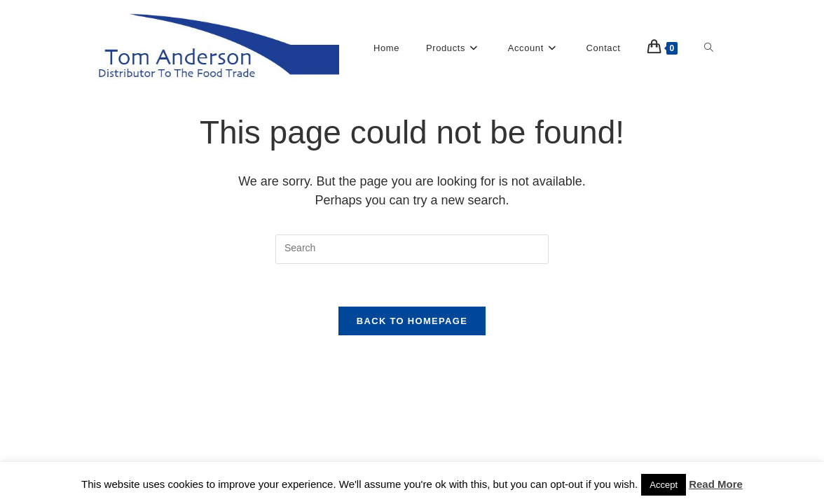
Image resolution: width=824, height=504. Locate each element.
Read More (716, 484)
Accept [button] (664, 485)
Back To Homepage (412, 321)
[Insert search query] (412, 249)
